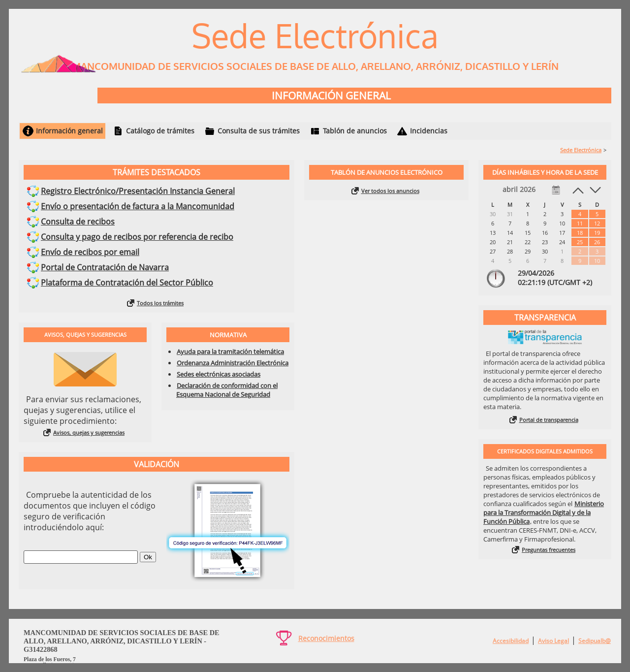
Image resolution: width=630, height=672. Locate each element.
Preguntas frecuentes (549, 550)
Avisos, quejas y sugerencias (89, 432)
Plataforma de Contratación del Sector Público (127, 283)
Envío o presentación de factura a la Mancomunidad (138, 206)
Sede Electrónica (581, 150)
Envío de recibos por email (90, 252)
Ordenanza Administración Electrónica (233, 363)
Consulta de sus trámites (259, 131)
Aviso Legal (553, 641)
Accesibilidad (511, 641)
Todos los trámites (160, 303)
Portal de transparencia (549, 420)
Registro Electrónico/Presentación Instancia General (138, 191)
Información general (69, 131)
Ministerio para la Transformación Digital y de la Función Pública (544, 512)
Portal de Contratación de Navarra (105, 267)
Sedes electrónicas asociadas (219, 374)
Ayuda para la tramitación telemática (230, 352)
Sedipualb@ (595, 641)
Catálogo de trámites (160, 131)
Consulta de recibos (78, 222)
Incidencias (429, 131)
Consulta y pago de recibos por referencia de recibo (137, 237)
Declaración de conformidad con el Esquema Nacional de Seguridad (227, 390)
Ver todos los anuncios (390, 191)
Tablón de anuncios (355, 131)
